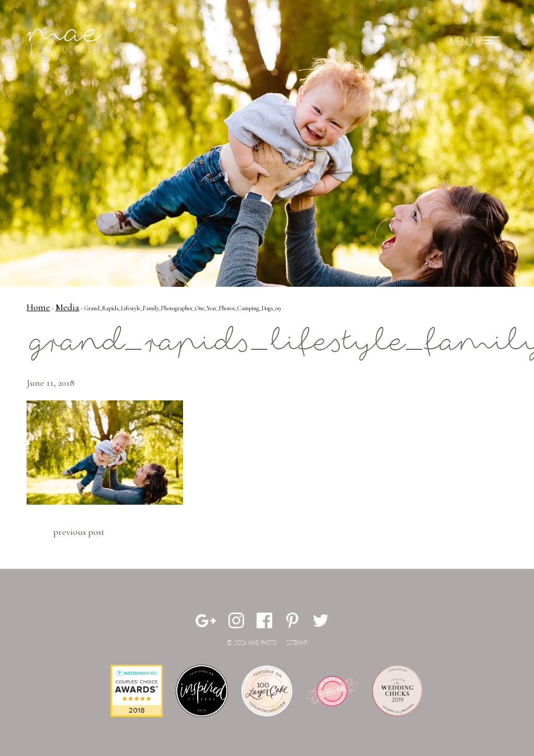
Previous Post (79, 532)
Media (67, 307)
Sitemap (297, 643)
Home (38, 307)
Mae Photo (66, 42)
